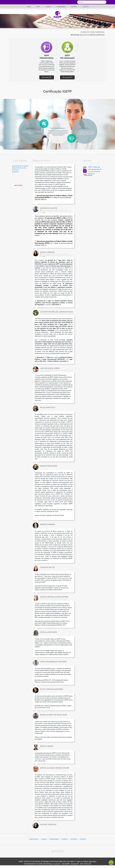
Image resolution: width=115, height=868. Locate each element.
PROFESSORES (61, 7)
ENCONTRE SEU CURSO (19, 168)
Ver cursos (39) (47, 77)
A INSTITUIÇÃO (34, 839)
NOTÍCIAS (74, 7)
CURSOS (48, 7)
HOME (29, 7)
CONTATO (86, 7)
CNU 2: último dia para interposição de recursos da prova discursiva (95, 170)
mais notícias (88, 175)
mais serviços (18, 185)
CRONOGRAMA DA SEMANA (20, 166)
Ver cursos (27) (67, 77)
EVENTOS (16, 172)
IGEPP (38, 7)
